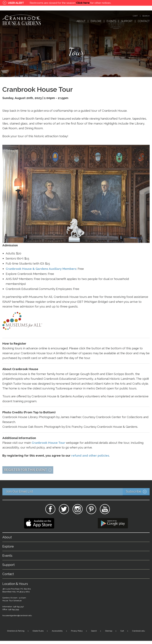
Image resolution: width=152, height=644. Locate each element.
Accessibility (57, 631)
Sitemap (109, 631)
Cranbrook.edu (139, 631)
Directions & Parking (16, 631)
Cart (135, 16)
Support (127, 21)
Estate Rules (38, 631)
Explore (96, 21)
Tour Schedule (15, 601)
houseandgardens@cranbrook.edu (17, 615)
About (81, 21)
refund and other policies (90, 455)
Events (111, 21)
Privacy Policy (77, 631)
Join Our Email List (78, 492)
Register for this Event (25, 470)
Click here (83, 3)
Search (146, 16)
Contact (144, 21)
